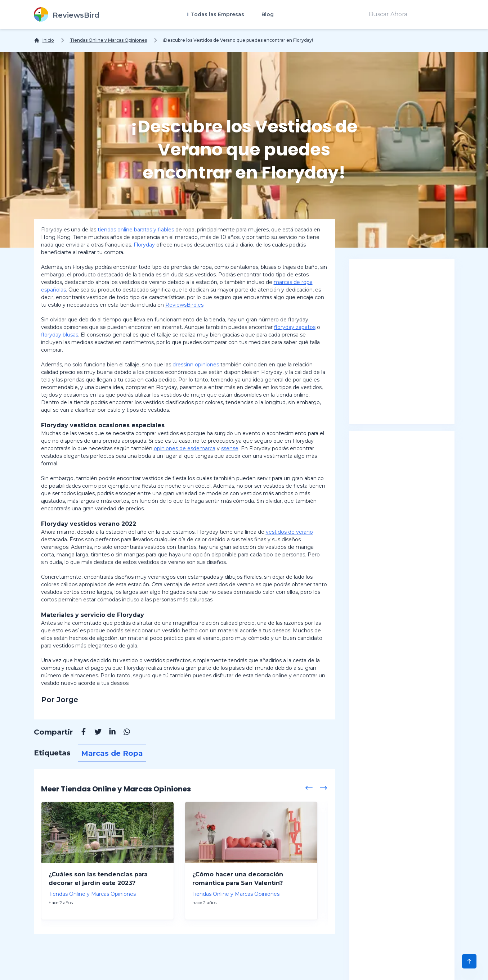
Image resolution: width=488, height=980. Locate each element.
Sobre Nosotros (84, 967)
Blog (268, 14)
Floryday (144, 245)
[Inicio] (44, 40)
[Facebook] (80, 733)
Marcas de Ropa (112, 753)
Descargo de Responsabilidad (163, 967)
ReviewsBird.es (184, 305)
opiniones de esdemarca (185, 448)
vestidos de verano (289, 532)
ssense (230, 448)
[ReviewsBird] (67, 14)
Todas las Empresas (217, 14)
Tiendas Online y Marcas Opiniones (108, 40)
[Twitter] (94, 733)
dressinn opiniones (196, 365)
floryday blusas (60, 335)
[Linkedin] (109, 733)
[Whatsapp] (123, 733)
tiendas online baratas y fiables (136, 230)
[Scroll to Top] (469, 961)
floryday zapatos (295, 327)
